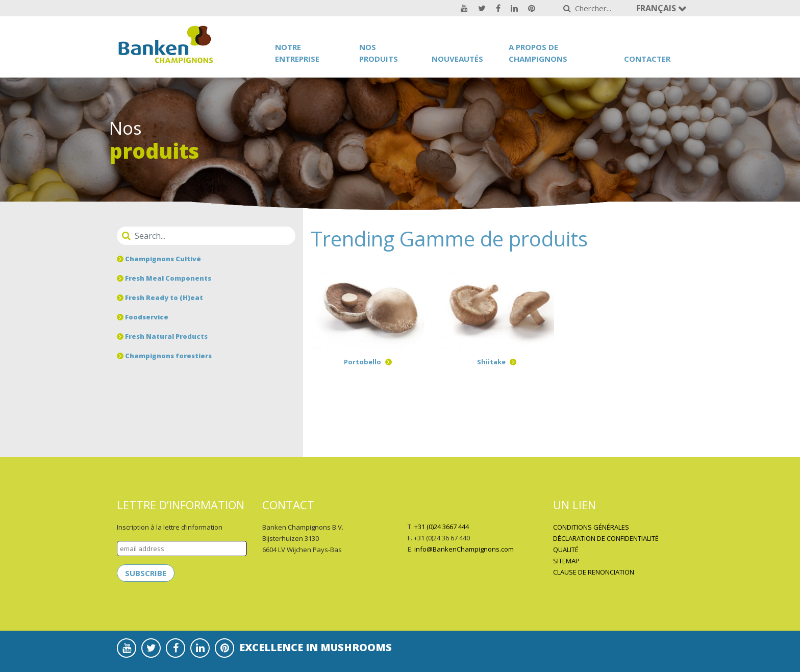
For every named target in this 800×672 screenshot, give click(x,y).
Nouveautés (457, 59)
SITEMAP (566, 561)
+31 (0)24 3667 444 (442, 527)
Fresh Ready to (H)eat (160, 297)
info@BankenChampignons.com (464, 549)
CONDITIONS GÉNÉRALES (591, 527)
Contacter (647, 59)
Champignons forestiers (164, 356)
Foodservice (143, 317)
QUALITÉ (566, 550)
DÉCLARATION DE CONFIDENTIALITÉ (606, 538)
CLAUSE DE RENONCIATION (594, 572)
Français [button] (657, 8)
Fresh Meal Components (164, 278)
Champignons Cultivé (159, 259)
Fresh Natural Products (162, 336)
